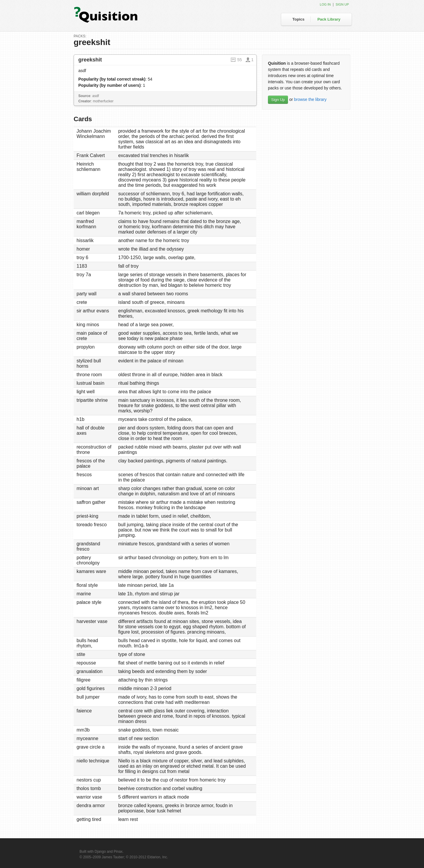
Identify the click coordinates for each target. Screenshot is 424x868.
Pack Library (329, 19)
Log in (325, 4)
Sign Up (278, 100)
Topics (298, 19)
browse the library (310, 99)
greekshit (90, 60)
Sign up (342, 4)
